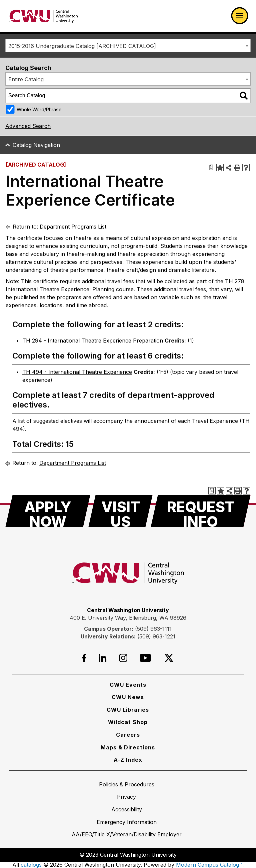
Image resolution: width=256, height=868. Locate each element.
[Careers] (128, 735)
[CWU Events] (128, 685)
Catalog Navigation (36, 145)
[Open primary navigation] (240, 16)
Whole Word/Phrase (39, 109)
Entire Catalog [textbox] (26, 79)
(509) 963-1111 (153, 629)
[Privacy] (126, 797)
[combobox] (128, 46)
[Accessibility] (127, 809)
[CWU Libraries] (128, 710)
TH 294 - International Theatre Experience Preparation (93, 341)
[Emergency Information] (127, 822)
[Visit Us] (120, 511)
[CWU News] (128, 697)
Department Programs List (73, 227)
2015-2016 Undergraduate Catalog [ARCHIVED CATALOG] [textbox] (82, 46)
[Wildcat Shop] (128, 722)
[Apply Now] (48, 511)
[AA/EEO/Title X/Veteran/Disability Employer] (127, 834)
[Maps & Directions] (128, 747)
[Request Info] (201, 511)
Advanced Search (28, 126)
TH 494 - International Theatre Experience (77, 372)
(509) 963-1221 (156, 636)
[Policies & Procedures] (127, 784)
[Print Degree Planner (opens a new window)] (211, 168)
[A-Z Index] (128, 760)
